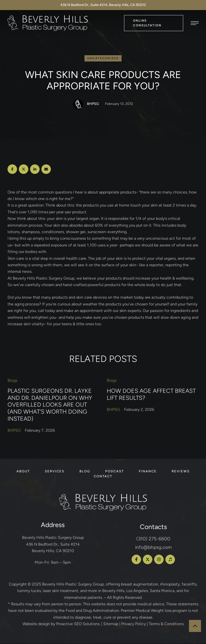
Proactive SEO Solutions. (78, 624)
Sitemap (111, 624)
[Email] (46, 170)
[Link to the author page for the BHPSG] (78, 105)
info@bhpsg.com (153, 548)
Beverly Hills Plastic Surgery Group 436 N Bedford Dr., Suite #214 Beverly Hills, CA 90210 (53, 545)
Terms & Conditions (166, 624)
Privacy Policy (134, 624)
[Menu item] (23, 472)
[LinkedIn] (35, 170)
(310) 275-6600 (153, 539)
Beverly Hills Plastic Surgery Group (73, 585)
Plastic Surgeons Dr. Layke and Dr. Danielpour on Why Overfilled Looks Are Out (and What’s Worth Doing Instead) (50, 405)
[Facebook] (12, 170)
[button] (154, 23)
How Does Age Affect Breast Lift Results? (151, 395)
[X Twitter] (24, 170)
